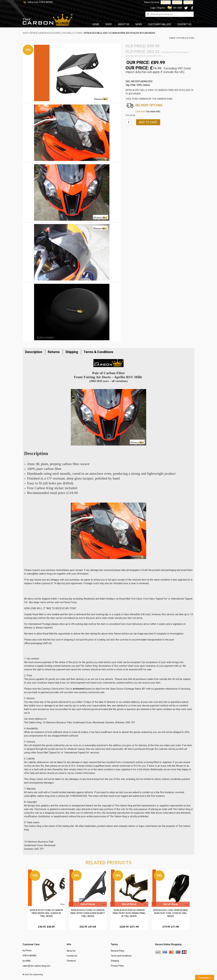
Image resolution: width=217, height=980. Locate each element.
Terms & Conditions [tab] (98, 352)
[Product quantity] (129, 122)
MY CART (175, 8)
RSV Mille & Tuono (73, 33)
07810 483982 (46, 2)
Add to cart (148, 122)
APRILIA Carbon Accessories (46, 33)
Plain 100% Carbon (140, 85)
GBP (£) (166, 2)
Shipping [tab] (72, 352)
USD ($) (177, 2)
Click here (141, 111)
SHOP (25, 33)
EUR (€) (188, 2)
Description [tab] (34, 352)
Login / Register (158, 8)
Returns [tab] (54, 352)
